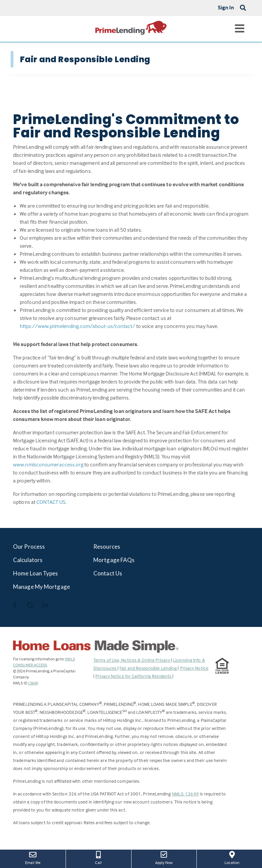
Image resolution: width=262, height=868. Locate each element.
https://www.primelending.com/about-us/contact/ (77, 326)
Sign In (226, 7)
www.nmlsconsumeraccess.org (48, 464)
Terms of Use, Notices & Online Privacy (132, 660)
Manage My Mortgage (41, 587)
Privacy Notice (194, 668)
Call (99, 857)
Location (232, 857)
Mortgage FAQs (114, 560)
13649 (33, 683)
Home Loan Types (36, 573)
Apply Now (164, 857)
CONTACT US (51, 502)
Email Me (33, 857)
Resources (107, 547)
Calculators (28, 560)
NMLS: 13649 (185, 794)
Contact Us (108, 573)
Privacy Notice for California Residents (134, 676)
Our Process (29, 547)
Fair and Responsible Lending (149, 668)
